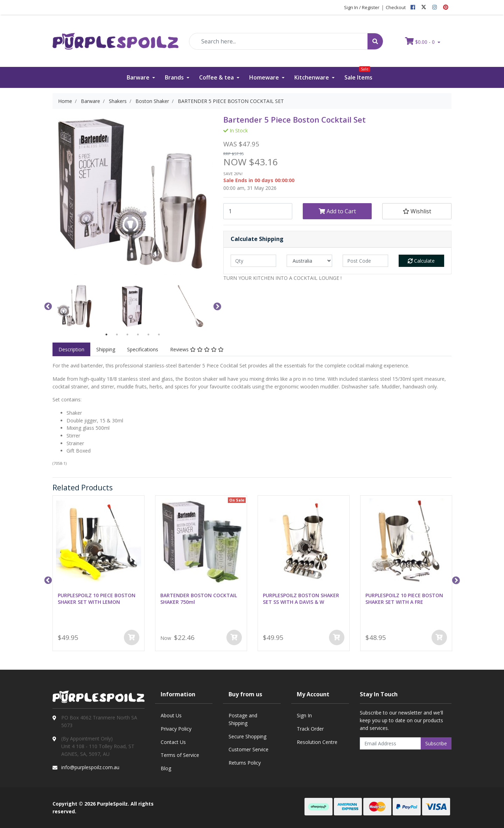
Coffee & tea (217, 77)
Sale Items (358, 74)
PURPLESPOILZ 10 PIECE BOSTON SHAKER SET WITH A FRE (404, 599)
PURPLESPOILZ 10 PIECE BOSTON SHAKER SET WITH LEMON (97, 599)
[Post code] (365, 261)
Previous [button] (47, 306)
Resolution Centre (317, 742)
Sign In (304, 715)
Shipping (106, 349)
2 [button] (117, 334)
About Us (171, 715)
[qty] (253, 261)
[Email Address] (391, 743)
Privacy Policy (176, 729)
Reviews (197, 349)
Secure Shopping (247, 736)
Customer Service (248, 749)
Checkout (396, 7)
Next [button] (216, 306)
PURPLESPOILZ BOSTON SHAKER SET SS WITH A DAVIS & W (301, 599)
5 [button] (148, 334)
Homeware (265, 77)
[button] (417, 211)
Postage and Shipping (243, 719)
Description (71, 349)
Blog (166, 768)
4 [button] (138, 334)
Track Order (310, 729)
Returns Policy (245, 763)
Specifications (143, 349)
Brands (175, 77)
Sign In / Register (362, 7)
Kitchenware (312, 77)
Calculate (421, 261)
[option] (76, 306)
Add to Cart (337, 211)
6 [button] (159, 334)
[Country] (309, 261)
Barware (139, 77)
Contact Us (173, 742)
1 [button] (106, 334)
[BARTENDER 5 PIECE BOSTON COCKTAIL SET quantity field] (258, 211)
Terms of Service (180, 755)
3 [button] (127, 334)
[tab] (71, 350)
